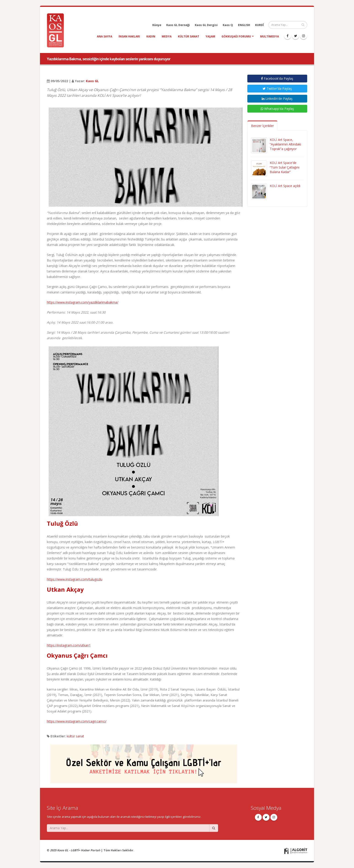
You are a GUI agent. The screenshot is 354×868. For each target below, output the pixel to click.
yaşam (210, 36)
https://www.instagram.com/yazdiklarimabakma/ (83, 302)
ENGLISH (244, 25)
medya (167, 36)
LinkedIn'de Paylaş (277, 99)
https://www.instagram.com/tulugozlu (75, 579)
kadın (151, 36)
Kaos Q (228, 25)
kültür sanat (189, 36)
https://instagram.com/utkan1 (69, 645)
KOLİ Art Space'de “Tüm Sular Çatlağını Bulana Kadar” (285, 167)
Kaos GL (92, 81)
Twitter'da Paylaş (277, 88)
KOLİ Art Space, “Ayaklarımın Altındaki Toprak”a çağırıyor (285, 144)
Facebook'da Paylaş (277, 78)
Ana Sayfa (104, 36)
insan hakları (129, 36)
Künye (157, 25)
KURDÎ (259, 25)
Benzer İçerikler (262, 126)
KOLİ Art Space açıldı (285, 186)
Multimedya (269, 36)
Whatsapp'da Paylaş (277, 109)
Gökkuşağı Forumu (236, 36)
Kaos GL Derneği (178, 25)
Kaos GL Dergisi (206, 25)
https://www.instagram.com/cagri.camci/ (77, 721)
